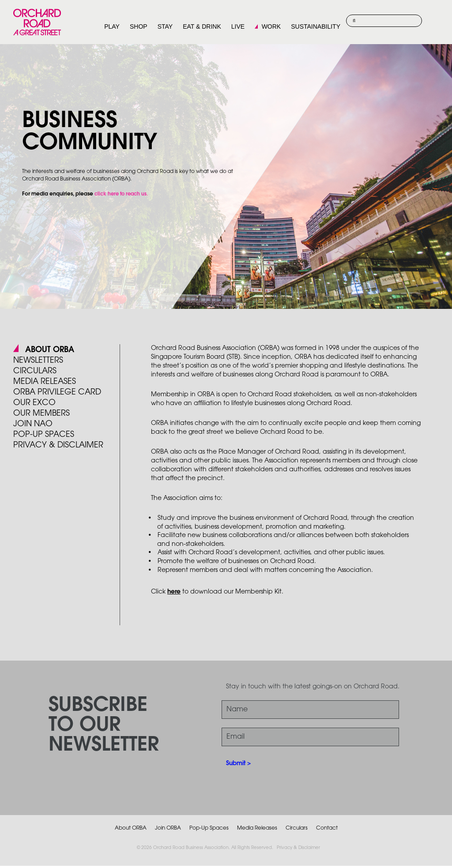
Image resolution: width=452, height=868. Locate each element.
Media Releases (45, 382)
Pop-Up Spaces (209, 828)
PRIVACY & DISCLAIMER (58, 445)
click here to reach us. (121, 194)
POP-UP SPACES (44, 435)
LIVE (238, 26)
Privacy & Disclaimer (298, 848)
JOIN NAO (33, 424)
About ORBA (50, 350)
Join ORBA (168, 828)
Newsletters (38, 361)
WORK (271, 26)
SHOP (139, 26)
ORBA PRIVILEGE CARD (57, 392)
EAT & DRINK (202, 26)
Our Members (41, 413)
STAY (165, 26)
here (174, 592)
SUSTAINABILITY (316, 26)
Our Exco (34, 403)
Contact (327, 828)
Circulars (35, 371)
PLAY (112, 26)
